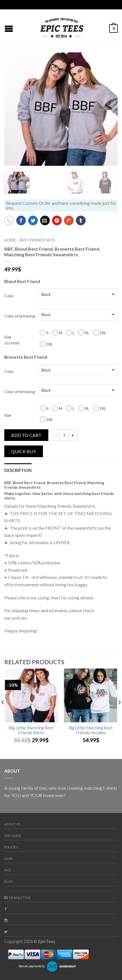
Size (12, 340)
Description (18, 470)
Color (9, 296)
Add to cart (26, 435)
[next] (119, 714)
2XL (100, 333)
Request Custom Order (28, 203)
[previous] (3, 714)
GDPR (9, 859)
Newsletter (17, 898)
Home (10, 240)
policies (19, 618)
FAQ (7, 870)
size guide (12, 342)
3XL (46, 344)
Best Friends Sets (37, 240)
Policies (11, 847)
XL (84, 333)
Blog (9, 881)
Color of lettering (20, 316)
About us (12, 824)
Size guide (13, 836)
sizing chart (49, 598)
